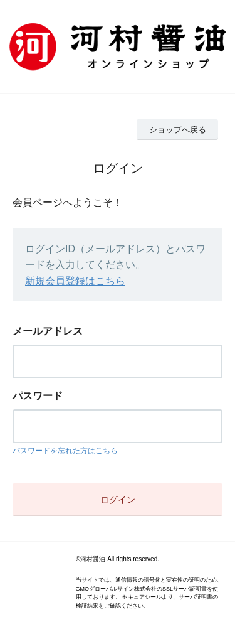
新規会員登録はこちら (75, 281)
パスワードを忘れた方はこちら (65, 451)
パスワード (38, 396)
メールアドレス (48, 331)
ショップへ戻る (178, 130)
